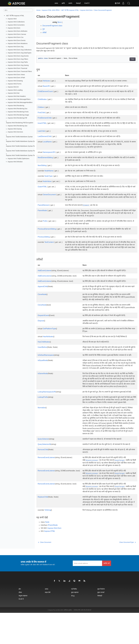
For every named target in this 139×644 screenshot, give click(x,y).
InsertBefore (42, 347)
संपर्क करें (89, 641)
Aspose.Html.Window (15, 162)
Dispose (41, 321)
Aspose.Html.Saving (15, 129)
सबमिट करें (107, 594)
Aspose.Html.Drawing (15, 81)
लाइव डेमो (48, 623)
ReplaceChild (43, 526)
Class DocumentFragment (103, 10)
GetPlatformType (49, 329)
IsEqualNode (43, 366)
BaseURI (46, 86)
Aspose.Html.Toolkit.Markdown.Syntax (19, 137)
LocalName (47, 142)
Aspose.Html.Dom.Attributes (18, 31)
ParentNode (42, 210)
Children (41, 107)
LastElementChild (44, 136)
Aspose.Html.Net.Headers (17, 96)
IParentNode (53, 556)
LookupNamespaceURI (47, 402)
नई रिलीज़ (74, 620)
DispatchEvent (43, 315)
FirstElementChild (45, 118)
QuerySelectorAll (44, 462)
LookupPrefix (43, 410)
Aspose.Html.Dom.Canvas (17, 34)
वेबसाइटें (78, 3)
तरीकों (44, 33)
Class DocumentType (120, 573)
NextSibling (42, 165)
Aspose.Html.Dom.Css (16, 37)
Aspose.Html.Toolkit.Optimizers (19, 159)
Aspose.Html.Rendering (16, 105)
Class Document (45, 573)
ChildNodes (42, 99)
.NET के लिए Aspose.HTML (15, 16)
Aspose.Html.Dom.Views (16, 74)
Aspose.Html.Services (15, 132)
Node (47, 553)
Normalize (42, 423)
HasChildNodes (44, 342)
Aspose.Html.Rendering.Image (18, 115)
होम (20, 620)
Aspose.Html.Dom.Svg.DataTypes (20, 53)
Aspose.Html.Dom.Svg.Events (18, 56)
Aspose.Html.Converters (16, 25)
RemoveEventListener (46, 478)
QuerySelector (43, 457)
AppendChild (43, 286)
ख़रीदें (63, 3)
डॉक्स (20, 623)
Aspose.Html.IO (13, 87)
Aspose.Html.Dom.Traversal (17, 68)
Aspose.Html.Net (14, 93)
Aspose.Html (12, 19)
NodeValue (47, 181)
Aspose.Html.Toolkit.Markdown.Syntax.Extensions (23, 141)
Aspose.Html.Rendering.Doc (18, 109)
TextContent (49, 242)
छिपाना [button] (58, 22)
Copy (125, 59)
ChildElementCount (45, 91)
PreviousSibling (44, 237)
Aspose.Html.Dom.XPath (16, 78)
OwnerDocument (49, 195)
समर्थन (70, 3)
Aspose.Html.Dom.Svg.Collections (20, 50)
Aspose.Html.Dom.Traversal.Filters (20, 71)
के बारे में (87, 3)
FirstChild (41, 113)
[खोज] (18, 10)
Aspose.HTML (49, 562)
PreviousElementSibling (47, 229)
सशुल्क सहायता (23, 627)
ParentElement (43, 205)
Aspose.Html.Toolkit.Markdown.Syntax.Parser (22, 146)
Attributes (46, 81)
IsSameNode (43, 381)
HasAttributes (48, 337)
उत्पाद (56, 3)
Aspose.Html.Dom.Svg (16, 47)
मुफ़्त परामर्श (101, 623)
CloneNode (42, 294)
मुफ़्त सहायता (75, 623)
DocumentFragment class (52, 26)
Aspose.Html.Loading (15, 90)
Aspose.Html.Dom (14, 28)
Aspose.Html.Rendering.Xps (18, 126)
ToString (48, 541)
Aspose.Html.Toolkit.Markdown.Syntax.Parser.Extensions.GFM (28, 151)
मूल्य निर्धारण (101, 620)
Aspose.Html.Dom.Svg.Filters (18, 59)
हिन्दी (117, 3)
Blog (73, 627)
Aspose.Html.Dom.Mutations (18, 43)
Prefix (45, 221)
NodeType (48, 176)
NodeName (49, 171)
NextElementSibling (45, 158)
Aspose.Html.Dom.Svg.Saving (18, 65)
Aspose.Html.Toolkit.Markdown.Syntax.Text (21, 155)
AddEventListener (45, 271)
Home (38, 10)
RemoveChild (43, 470)
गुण (44, 29)
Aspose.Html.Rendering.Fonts (18, 112)
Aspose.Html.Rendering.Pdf (17, 118)
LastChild (41, 131)
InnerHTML (42, 123)
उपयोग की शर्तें (84, 641)
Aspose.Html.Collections (16, 22)
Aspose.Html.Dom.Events (17, 40)
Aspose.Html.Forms (15, 84)
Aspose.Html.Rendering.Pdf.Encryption (20, 123)
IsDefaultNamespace (46, 358)
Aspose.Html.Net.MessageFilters (19, 99)
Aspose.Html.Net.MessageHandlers (20, 102)
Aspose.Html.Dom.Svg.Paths (18, 62)
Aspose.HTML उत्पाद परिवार (51, 10)
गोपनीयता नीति (77, 641)
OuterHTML (42, 187)
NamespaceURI (49, 152)
